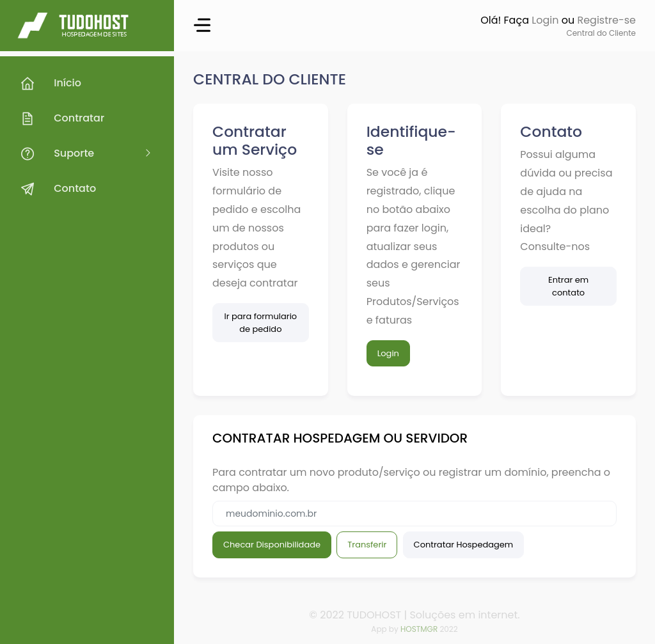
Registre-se (606, 20)
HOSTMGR (419, 629)
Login (545, 20)
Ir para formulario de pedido (260, 323)
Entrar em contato (568, 286)
